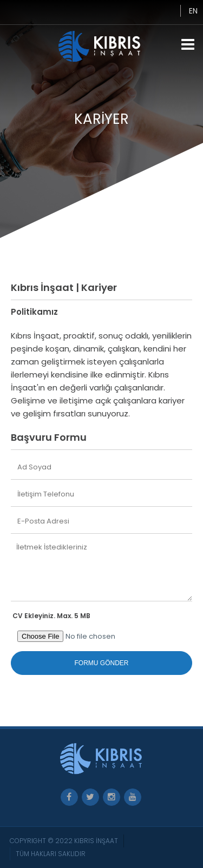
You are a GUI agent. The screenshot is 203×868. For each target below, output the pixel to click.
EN (193, 11)
